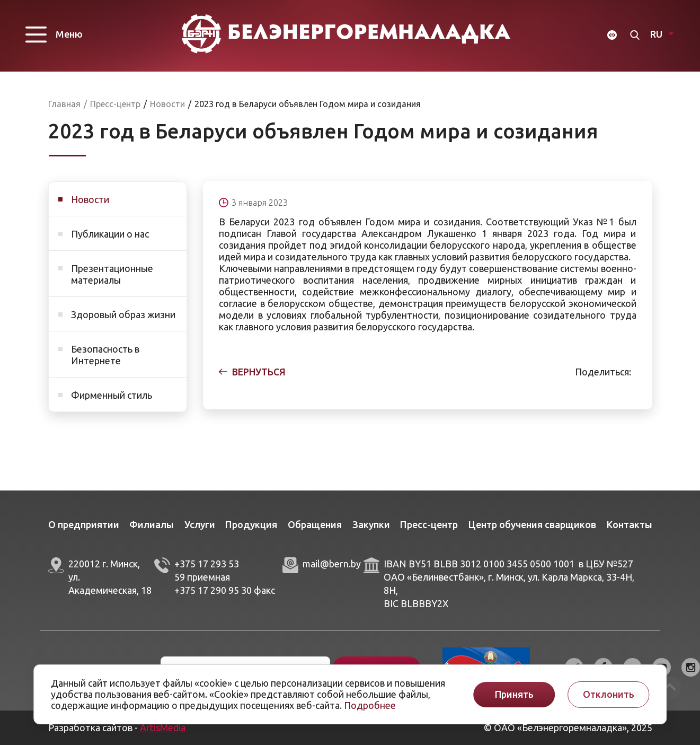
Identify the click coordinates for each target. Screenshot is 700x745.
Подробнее (370, 705)
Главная (64, 104)
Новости (90, 199)
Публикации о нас (110, 234)
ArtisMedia (163, 728)
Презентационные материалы (112, 274)
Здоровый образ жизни (123, 314)
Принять (514, 694)
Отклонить (609, 694)
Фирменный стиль (112, 395)
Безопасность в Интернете (105, 355)
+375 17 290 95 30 (213, 590)
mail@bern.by (332, 564)
